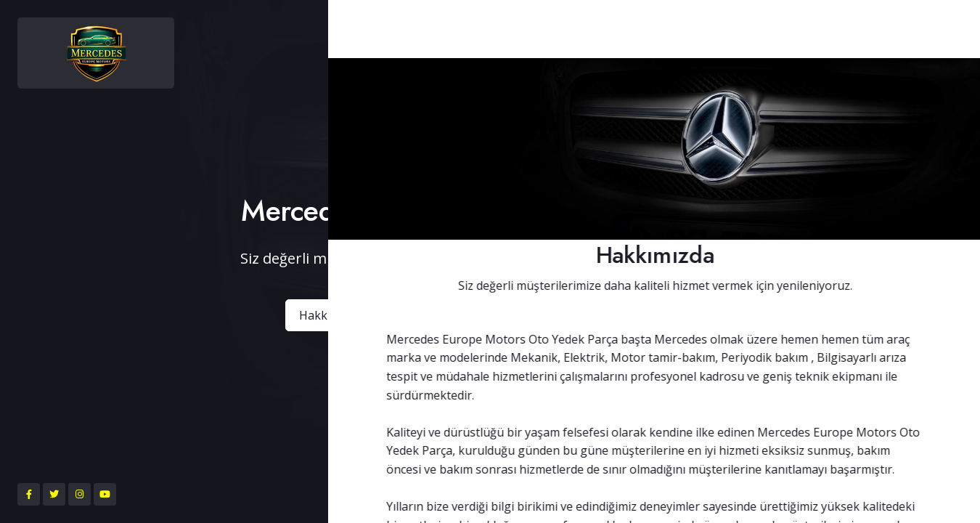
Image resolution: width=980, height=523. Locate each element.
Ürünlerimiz (540, 315)
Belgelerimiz (435, 315)
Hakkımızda (331, 315)
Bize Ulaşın (642, 315)
